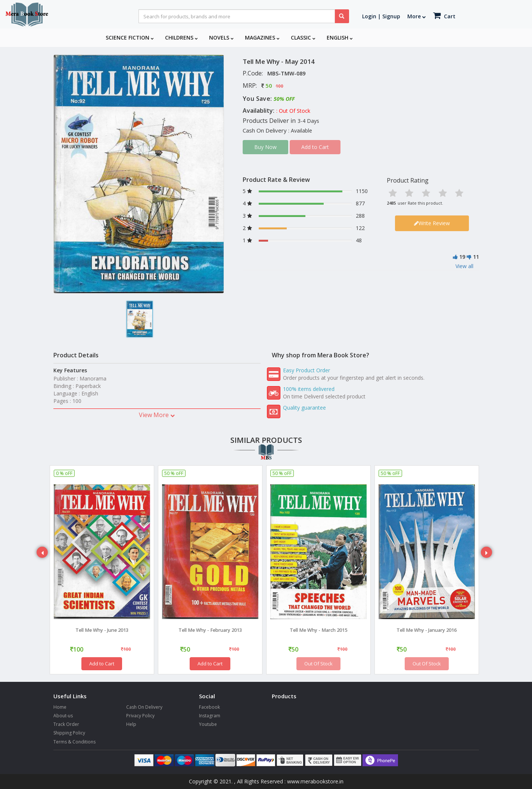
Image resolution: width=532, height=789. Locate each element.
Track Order (66, 724)
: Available (300, 131)
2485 (391, 203)
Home (60, 707)
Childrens (181, 38)
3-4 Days (308, 121)
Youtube (208, 724)
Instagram (210, 716)
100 (279, 86)
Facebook (209, 707)
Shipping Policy (69, 733)
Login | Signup (381, 16)
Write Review (432, 223)
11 (476, 257)
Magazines (262, 38)
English (340, 38)
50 (269, 86)
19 (462, 257)
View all (464, 266)
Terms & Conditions (74, 742)
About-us (63, 716)
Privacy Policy (140, 716)
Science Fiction (130, 38)
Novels (221, 38)
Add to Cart (102, 664)
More (417, 16)
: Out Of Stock (293, 111)
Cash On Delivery (144, 707)
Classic (303, 38)
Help (131, 724)
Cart (444, 15)
